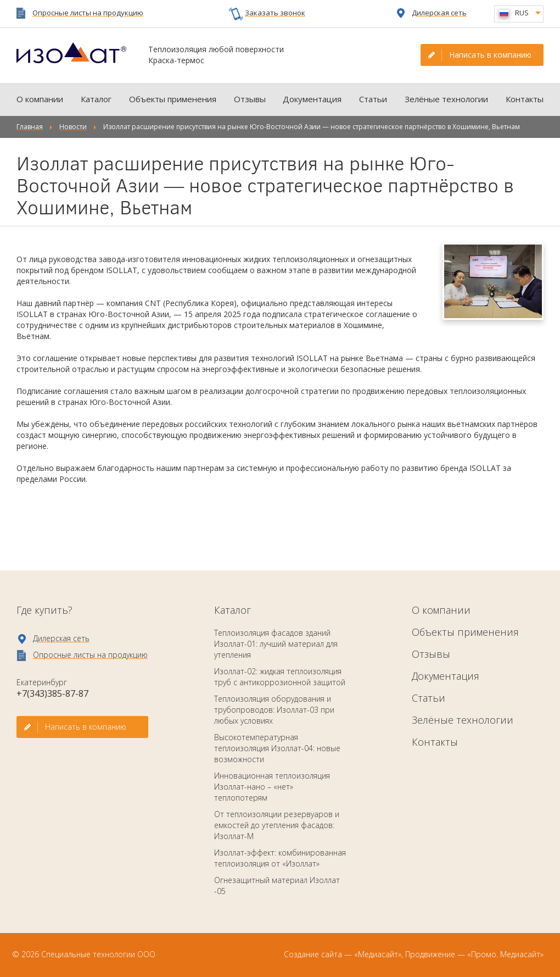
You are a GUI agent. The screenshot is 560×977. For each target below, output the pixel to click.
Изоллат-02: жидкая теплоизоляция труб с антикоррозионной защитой (280, 677)
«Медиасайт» (378, 954)
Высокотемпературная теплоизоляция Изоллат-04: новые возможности (277, 748)
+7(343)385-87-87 (52, 693)
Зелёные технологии (446, 99)
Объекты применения (173, 99)
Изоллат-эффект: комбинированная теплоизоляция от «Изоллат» (280, 858)
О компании (40, 99)
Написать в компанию (490, 55)
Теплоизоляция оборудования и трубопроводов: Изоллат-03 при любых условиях (274, 710)
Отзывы (250, 99)
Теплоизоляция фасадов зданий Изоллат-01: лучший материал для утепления (276, 644)
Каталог (96, 99)
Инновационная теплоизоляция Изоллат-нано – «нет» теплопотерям (272, 787)
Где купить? (44, 610)
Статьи (373, 99)
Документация (312, 99)
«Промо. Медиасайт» (505, 954)
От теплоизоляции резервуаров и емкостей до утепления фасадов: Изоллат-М (277, 825)
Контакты (525, 99)
